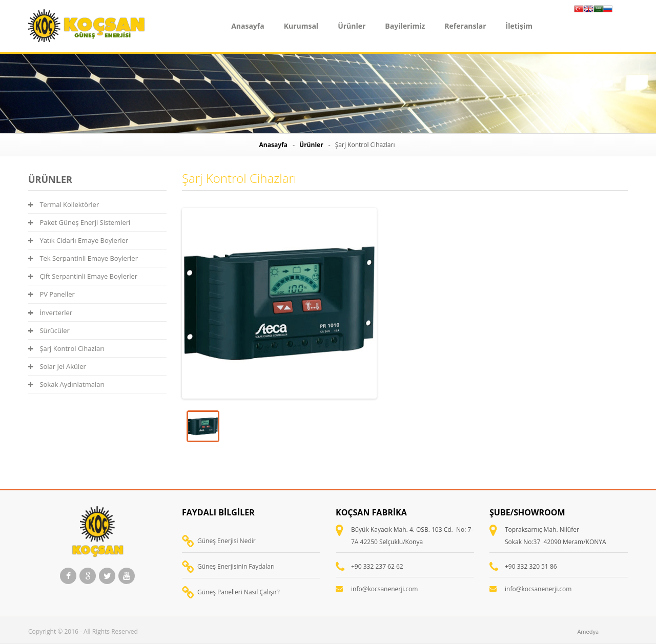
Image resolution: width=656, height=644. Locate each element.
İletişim (519, 26)
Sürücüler (49, 330)
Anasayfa (248, 26)
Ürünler (352, 26)
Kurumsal (301, 26)
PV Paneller (52, 294)
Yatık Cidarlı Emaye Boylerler (78, 240)
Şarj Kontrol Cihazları (66, 348)
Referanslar (465, 26)
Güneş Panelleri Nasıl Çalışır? (239, 592)
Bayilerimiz (405, 26)
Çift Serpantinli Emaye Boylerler (83, 276)
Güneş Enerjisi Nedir (227, 541)
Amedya (588, 631)
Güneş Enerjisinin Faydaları (236, 566)
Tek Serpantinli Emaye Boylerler (83, 258)
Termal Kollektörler (64, 204)
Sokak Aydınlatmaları (66, 384)
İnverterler (50, 313)
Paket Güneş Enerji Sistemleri (79, 222)
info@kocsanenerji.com (384, 589)
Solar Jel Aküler (57, 366)
